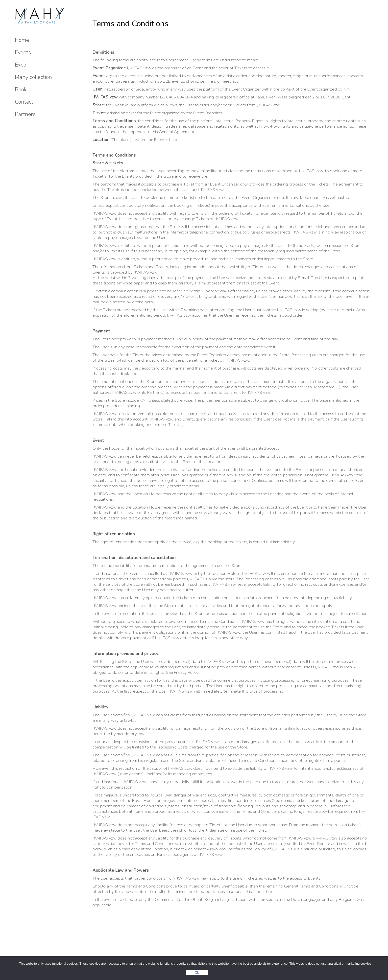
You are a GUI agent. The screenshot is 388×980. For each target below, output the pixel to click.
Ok (197, 972)
